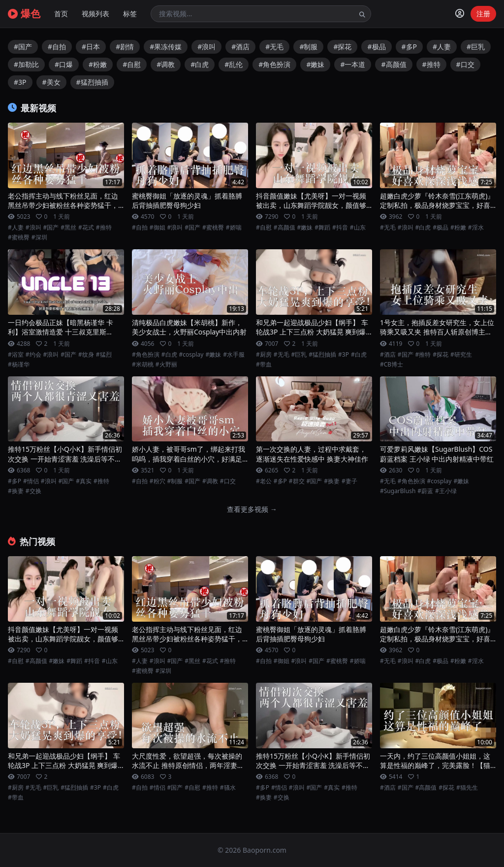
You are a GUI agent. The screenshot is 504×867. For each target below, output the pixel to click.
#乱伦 (234, 64)
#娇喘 (234, 228)
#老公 (264, 481)
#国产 (23, 47)
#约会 (33, 355)
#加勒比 (26, 64)
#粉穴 (157, 481)
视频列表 (95, 14)
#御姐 (157, 228)
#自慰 (132, 64)
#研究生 (461, 355)
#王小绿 (446, 491)
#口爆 (64, 64)
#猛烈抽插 (92, 82)
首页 (61, 14)
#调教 (166, 64)
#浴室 (16, 355)
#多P (409, 47)
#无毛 (274, 47)
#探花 (342, 47)
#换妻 (16, 491)
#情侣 (31, 481)
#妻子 (349, 481)
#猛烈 (104, 355)
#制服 (308, 47)
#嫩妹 (315, 64)
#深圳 (39, 237)
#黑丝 (68, 228)
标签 (130, 14)
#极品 (376, 47)
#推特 (431, 64)
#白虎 (200, 64)
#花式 (86, 228)
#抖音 (340, 228)
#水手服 (234, 355)
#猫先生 (467, 788)
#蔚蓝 (425, 491)
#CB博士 (392, 365)
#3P (20, 82)
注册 (483, 14)
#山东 (358, 228)
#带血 (264, 365)
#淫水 (476, 228)
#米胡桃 (143, 365)
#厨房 (264, 355)
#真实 (84, 481)
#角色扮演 (274, 64)
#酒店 (240, 47)
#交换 (33, 491)
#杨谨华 (19, 365)
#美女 (51, 82)
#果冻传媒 (166, 47)
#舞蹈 (322, 228)
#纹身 (86, 355)
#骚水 (228, 788)
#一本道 (353, 64)
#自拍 (57, 47)
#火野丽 (166, 365)
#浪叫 (206, 47)
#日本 (91, 47)
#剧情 (125, 47)
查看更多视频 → (252, 509)
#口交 (465, 64)
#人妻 (442, 47)
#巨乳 (476, 47)
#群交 (297, 481)
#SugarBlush (398, 491)
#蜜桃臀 (19, 237)
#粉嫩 (98, 64)
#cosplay (191, 355)
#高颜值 (394, 64)
